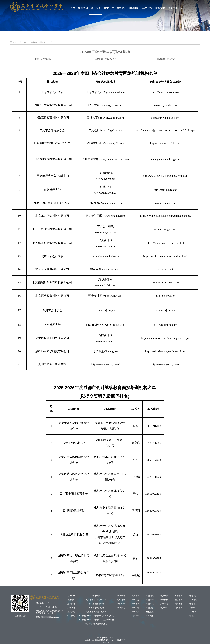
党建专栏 (71, 600)
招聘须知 (179, 604)
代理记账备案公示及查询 (96, 612)
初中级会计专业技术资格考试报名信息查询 (96, 616)
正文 (51, 42)
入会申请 (164, 604)
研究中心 (173, 9)
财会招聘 (160, 9)
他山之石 (121, 600)
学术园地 (121, 608)
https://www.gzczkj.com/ (105, 364)
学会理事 (150, 608)
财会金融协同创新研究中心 (96, 624)
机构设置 (150, 612)
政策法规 (71, 612)
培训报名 (136, 604)
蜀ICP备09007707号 (105, 638)
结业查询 (136, 616)
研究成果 (121, 604)
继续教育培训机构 (38, 42)
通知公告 (193, 616)
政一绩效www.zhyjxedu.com (105, 105)
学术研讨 (109, 9)
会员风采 (164, 608)
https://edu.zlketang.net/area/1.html (165, 351)
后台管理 (105, 643)
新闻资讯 (83, 9)
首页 (73, 9)
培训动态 (136, 600)
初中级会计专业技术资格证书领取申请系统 (96, 620)
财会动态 (71, 608)
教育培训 (122, 9)
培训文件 (136, 608)
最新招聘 (179, 600)
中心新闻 (193, 612)
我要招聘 (179, 608)
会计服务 (96, 9)
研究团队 (193, 604)
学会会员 (164, 600)
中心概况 (193, 600)
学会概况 (134, 9)
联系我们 (150, 616)
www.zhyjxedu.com (165, 105)
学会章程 (150, 604)
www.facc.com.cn (165, 203)
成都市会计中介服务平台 (96, 600)
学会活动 (71, 616)
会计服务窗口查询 (96, 604)
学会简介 (150, 600)
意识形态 (71, 604)
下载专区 (193, 608)
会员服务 (147, 9)
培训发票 (136, 612)
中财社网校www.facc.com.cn (105, 203)
